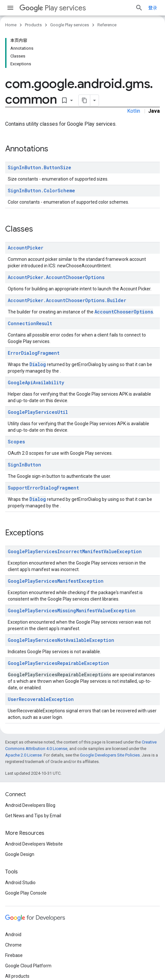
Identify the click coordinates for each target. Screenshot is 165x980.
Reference (107, 25)
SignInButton (24, 465)
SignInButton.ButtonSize (39, 167)
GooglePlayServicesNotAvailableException (61, 640)
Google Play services (70, 25)
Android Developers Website (34, 844)
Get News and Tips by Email (33, 816)
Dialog (38, 364)
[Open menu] (10, 8)
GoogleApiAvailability (36, 382)
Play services (53, 8)
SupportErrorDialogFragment (43, 488)
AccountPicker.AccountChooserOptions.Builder (67, 300)
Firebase (14, 955)
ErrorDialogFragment (34, 353)
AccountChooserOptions (124, 312)
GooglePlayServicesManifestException (56, 581)
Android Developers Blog (30, 805)
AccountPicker (26, 248)
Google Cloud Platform (28, 966)
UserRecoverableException (41, 699)
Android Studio (20, 883)
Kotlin (134, 111)
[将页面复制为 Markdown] (84, 100)
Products (33, 25)
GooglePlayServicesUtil (38, 412)
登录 (153, 8)
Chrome (13, 945)
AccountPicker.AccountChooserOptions (56, 277)
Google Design (20, 854)
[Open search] (139, 8)
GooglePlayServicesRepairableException (58, 663)
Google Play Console (26, 893)
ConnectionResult (30, 323)
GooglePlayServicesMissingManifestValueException (72, 611)
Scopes (16, 442)
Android (13, 935)
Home (11, 25)
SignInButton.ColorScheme (41, 191)
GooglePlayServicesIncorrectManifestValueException (75, 551)
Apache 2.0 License (23, 755)
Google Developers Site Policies (110, 755)
